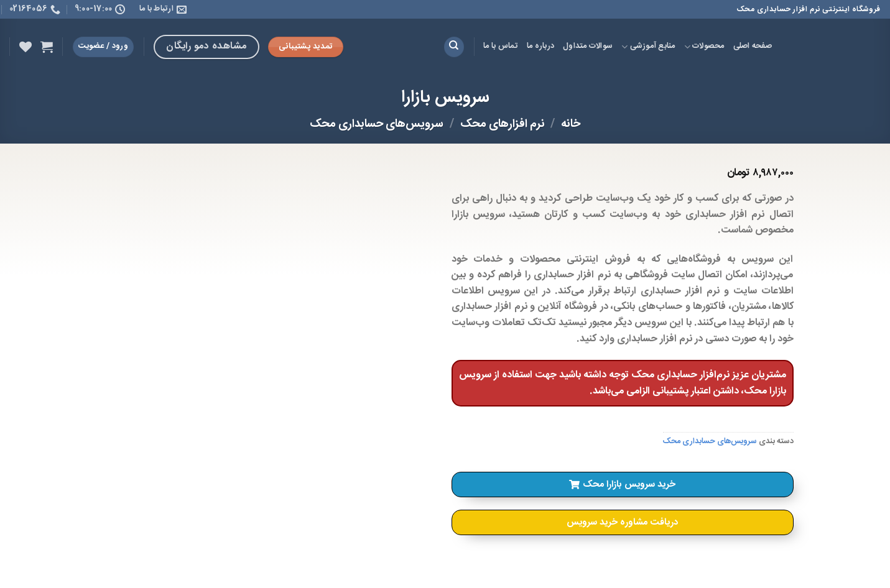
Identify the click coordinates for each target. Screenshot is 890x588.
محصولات (704, 46)
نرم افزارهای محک (503, 124)
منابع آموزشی (648, 46)
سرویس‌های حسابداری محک (377, 124)
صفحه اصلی (753, 46)
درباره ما (540, 46)
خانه (571, 124)
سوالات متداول (588, 46)
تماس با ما (501, 46)
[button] (623, 485)
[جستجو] (454, 47)
